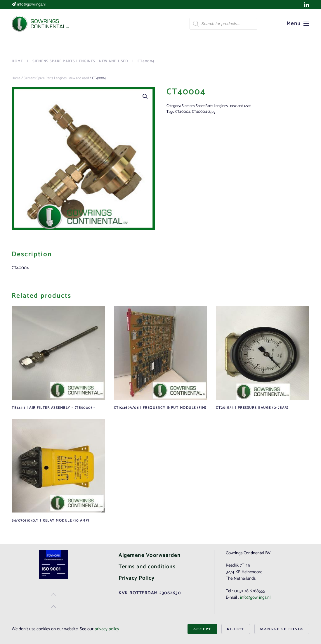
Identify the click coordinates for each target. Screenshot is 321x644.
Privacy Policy (136, 578)
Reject (236, 629)
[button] (298, 24)
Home (16, 78)
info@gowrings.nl (31, 5)
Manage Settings (282, 629)
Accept (202, 629)
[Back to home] (41, 24)
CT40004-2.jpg (204, 112)
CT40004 (183, 112)
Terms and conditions (147, 567)
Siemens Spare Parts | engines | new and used (56, 78)
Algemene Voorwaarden (150, 555)
